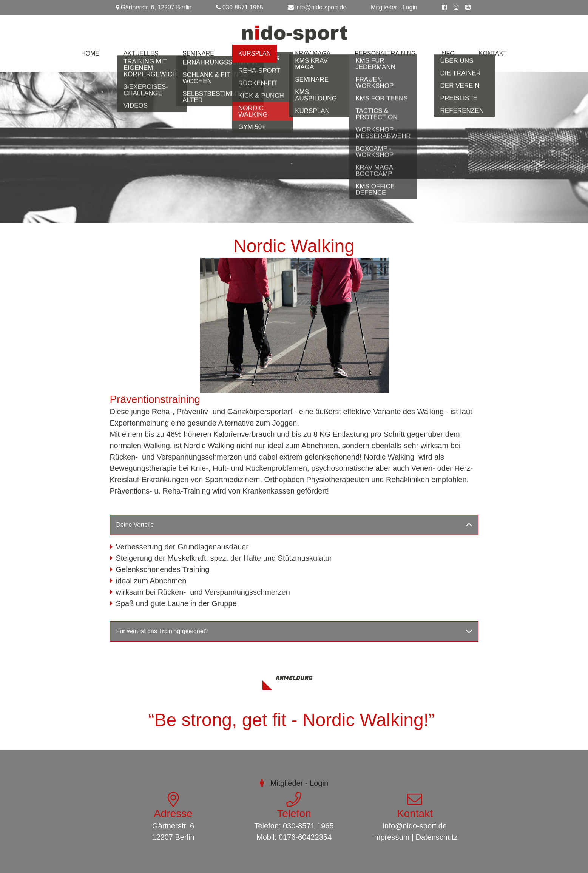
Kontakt (493, 53)
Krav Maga (313, 53)
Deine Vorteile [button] (135, 525)
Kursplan (255, 53)
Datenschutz (437, 837)
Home (90, 53)
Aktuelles (141, 53)
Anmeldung (294, 678)
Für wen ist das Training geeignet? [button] (163, 631)
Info (448, 53)
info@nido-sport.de (321, 7)
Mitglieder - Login (394, 7)
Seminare (198, 53)
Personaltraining (385, 53)
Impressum (391, 837)
